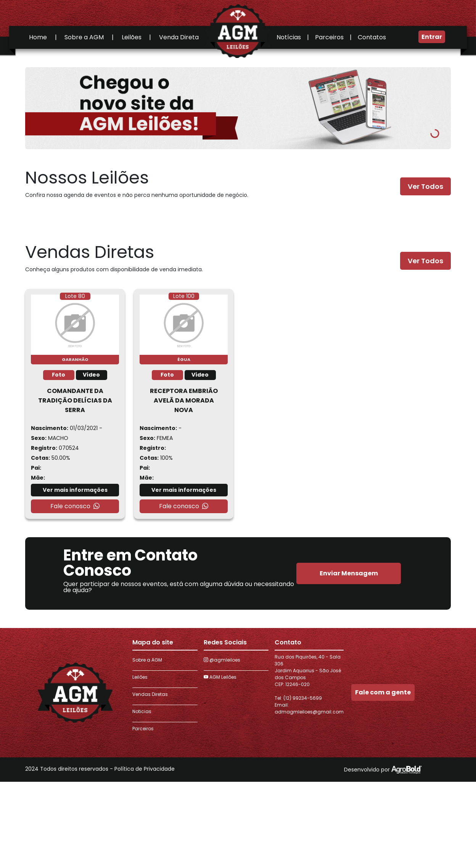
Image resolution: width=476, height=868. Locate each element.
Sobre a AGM (84, 37)
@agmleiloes (222, 660)
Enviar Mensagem (349, 573)
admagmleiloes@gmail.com (309, 712)
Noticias (142, 711)
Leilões (132, 37)
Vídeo (91, 375)
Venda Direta (179, 37)
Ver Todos (425, 186)
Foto (59, 375)
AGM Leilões (220, 677)
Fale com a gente (383, 692)
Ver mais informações (75, 490)
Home (38, 37)
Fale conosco (75, 506)
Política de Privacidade (145, 769)
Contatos (372, 37)
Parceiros (329, 37)
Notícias (289, 37)
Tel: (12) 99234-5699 (298, 698)
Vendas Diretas (150, 694)
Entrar (432, 37)
